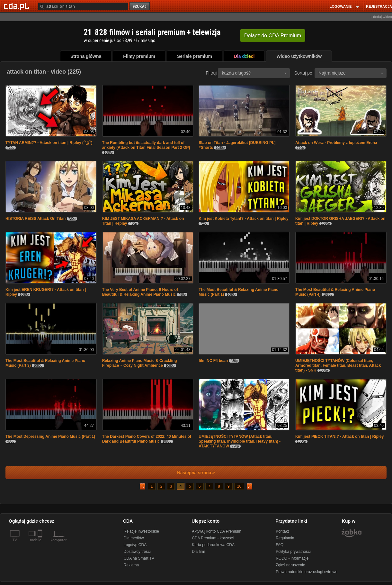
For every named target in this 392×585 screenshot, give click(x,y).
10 (239, 486)
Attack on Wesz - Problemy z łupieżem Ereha (336, 143)
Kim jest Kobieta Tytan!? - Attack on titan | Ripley (243, 219)
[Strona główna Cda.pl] (17, 6)
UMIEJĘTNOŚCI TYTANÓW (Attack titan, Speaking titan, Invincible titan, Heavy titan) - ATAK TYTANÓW (240, 441)
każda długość (254, 73)
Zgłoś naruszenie (290, 565)
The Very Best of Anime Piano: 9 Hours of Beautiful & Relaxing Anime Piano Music (140, 292)
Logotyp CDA (135, 545)
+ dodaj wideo (381, 17)
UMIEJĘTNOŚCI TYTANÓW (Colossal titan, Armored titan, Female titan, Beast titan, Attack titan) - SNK (338, 365)
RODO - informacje (292, 558)
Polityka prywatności (293, 552)
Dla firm (198, 552)
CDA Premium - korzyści (213, 538)
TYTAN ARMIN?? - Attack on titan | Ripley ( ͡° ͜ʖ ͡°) (49, 143)
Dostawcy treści (137, 552)
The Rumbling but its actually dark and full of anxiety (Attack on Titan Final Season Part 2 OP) (146, 145)
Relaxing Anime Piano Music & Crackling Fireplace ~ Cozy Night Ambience (140, 363)
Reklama (131, 565)
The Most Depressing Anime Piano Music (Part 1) (50, 437)
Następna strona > (192, 473)
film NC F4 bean (213, 361)
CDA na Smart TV (139, 558)
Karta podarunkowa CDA (213, 545)
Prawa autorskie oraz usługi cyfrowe (307, 572)
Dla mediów (134, 538)
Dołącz (273, 36)
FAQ (280, 545)
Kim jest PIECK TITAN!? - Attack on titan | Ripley (339, 437)
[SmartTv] (41, 544)
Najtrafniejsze (351, 73)
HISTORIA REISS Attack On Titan (36, 219)
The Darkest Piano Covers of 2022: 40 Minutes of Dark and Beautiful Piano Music (147, 439)
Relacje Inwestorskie (141, 531)
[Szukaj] (83, 6)
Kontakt (282, 531)
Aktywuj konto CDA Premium (216, 531)
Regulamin (285, 538)
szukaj (140, 7)
